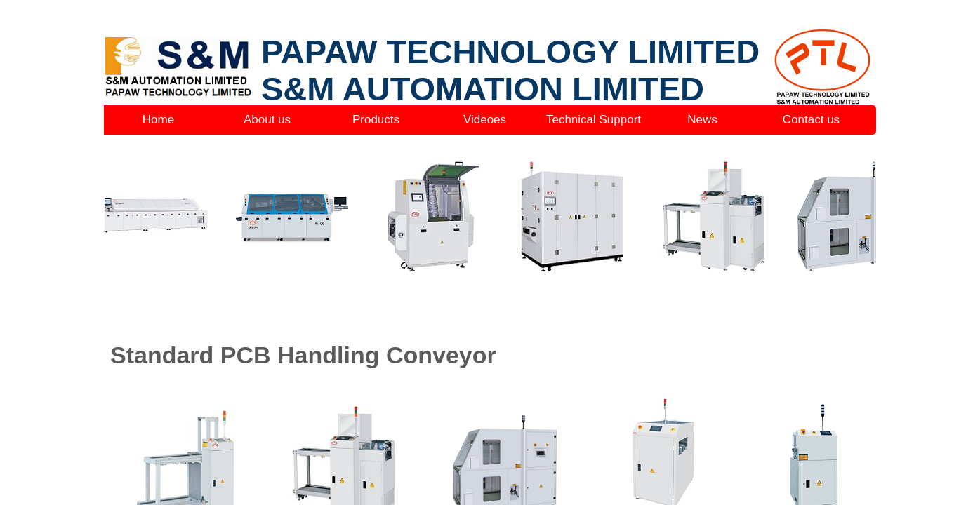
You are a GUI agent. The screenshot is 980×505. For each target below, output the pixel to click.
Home (158, 120)
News (702, 120)
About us (267, 120)
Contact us (811, 120)
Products (376, 120)
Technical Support (594, 120)
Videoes (485, 120)
